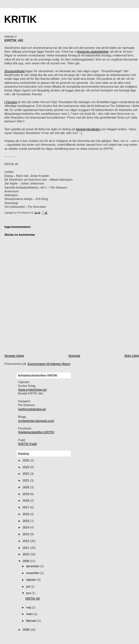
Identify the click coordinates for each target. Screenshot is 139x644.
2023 (26, 467)
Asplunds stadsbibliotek (93, 52)
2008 (26, 630)
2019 (26, 494)
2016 (26, 514)
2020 (26, 487)
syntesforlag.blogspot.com (36, 421)
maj (29, 607)
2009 (26, 561)
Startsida (74, 356)
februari (31, 621)
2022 (26, 474)
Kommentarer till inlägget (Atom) (49, 364)
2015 (26, 521)
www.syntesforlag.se (32, 390)
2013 (26, 534)
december (33, 566)
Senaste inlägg (14, 356)
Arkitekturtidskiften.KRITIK (36, 432)
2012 (26, 541)
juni (29, 593)
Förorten (12, 102)
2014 (26, 527)
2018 (26, 500)
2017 (26, 507)
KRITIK (20, 19)
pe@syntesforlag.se (32, 409)
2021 (26, 480)
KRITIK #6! (14, 41)
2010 (26, 554)
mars (30, 614)
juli (28, 586)
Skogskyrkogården (88, 129)
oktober (31, 580)
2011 (26, 548)
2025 (26, 460)
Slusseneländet (15, 71)
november (33, 573)
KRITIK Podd (27, 444)
